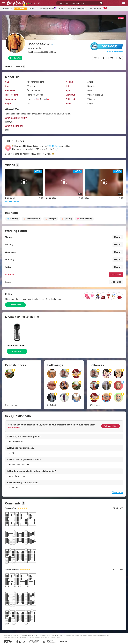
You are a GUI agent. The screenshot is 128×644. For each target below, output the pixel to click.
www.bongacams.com (31, 635)
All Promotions (48, 9)
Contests (61, 9)
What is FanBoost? (115, 52)
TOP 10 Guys (53, 146)
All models (7, 9)
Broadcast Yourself (77, 9)
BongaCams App (97, 9)
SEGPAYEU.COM (60, 635)
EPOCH (49, 635)
